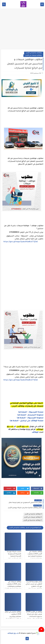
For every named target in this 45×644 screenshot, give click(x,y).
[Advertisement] (23, 30)
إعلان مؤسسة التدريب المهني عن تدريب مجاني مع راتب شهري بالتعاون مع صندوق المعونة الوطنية (33, 586)
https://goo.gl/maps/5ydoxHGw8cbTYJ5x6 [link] (20, 242)
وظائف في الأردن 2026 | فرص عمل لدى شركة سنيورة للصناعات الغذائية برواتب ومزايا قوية (33, 617)
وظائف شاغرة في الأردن (33, 53)
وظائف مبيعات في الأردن (33, 56)
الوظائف (34, 432)
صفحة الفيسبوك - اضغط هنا (30, 412)
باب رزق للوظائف (12, 633)
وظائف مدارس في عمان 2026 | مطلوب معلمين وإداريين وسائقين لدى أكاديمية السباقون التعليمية (12, 617)
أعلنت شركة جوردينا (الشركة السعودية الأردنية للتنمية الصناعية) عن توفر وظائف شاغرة (13, 556)
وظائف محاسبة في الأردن (32, 520)
